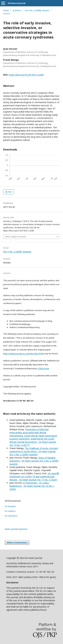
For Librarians (11, 516)
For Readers (10, 506)
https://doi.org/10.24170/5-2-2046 (26, 75)
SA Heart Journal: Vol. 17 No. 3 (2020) (38, 480)
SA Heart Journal (17, 3)
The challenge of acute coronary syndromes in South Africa (34, 450)
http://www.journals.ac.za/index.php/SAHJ (24, 354)
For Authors (10, 511)
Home (6, 10)
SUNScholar (43, 368)
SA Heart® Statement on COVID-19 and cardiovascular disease (34, 477)
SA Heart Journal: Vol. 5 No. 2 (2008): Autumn (33, 453)
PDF (10, 192)
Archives (17, 10)
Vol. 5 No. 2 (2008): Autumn (37, 10)
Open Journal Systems (16, 529)
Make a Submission (17, 542)
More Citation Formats (16, 237)
